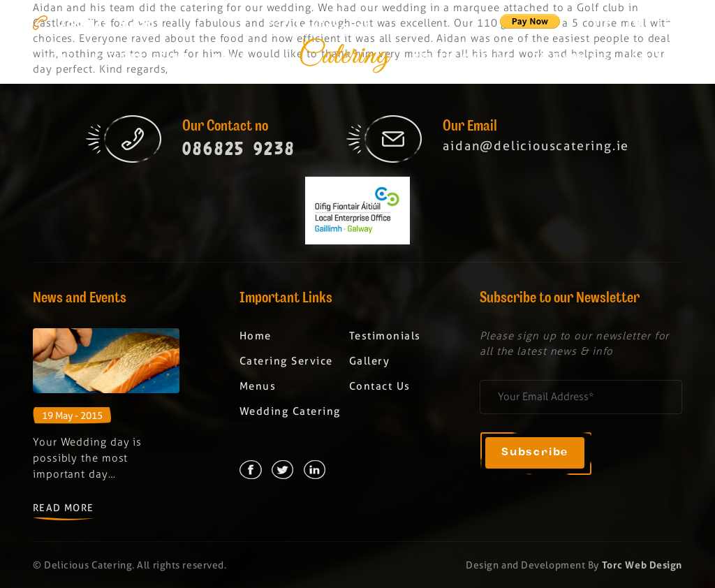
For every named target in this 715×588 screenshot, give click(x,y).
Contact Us (380, 386)
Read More (64, 508)
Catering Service (142, 58)
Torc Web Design (642, 565)
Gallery (654, 58)
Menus (230, 58)
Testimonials (572, 58)
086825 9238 (106, 22)
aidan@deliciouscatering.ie (536, 146)
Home (58, 58)
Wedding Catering (462, 58)
